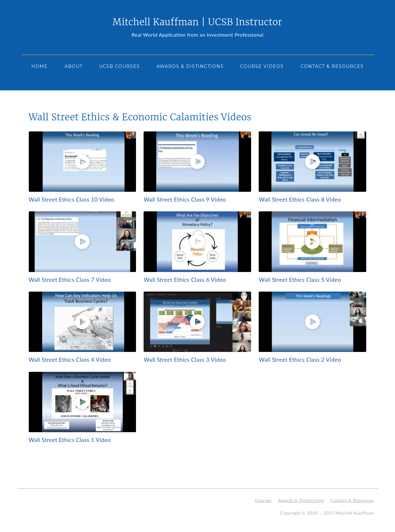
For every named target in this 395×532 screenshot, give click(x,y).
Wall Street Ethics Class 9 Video (185, 199)
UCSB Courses (119, 66)
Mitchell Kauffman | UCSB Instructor (197, 22)
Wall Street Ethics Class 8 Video (300, 199)
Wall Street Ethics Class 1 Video (70, 440)
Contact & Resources (332, 66)
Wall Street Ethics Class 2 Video (300, 360)
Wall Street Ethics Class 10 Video (72, 199)
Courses (263, 500)
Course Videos (262, 66)
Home (40, 66)
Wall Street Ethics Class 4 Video (70, 360)
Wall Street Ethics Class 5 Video (300, 280)
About (74, 66)
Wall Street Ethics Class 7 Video (70, 280)
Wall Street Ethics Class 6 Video (185, 280)
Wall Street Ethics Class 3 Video (185, 360)
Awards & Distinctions (190, 66)
